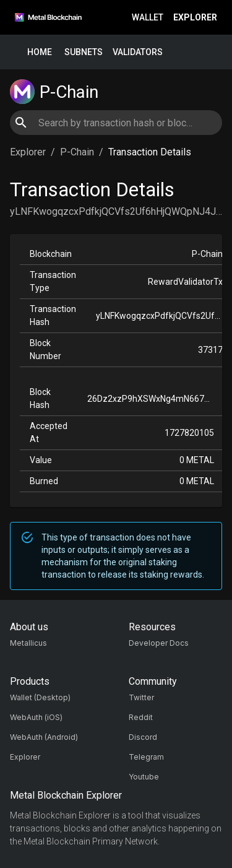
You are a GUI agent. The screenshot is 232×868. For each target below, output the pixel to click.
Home (40, 52)
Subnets (84, 52)
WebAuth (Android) (44, 737)
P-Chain (77, 152)
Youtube (144, 777)
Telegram (146, 757)
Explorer (195, 18)
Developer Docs (159, 643)
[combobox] (116, 123)
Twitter (141, 697)
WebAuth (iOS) (36, 717)
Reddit (141, 717)
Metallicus (28, 643)
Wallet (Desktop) (40, 697)
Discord (143, 737)
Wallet (148, 18)
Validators (138, 52)
